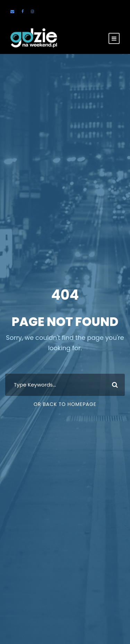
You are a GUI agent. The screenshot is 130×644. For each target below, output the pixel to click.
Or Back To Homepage (65, 404)
